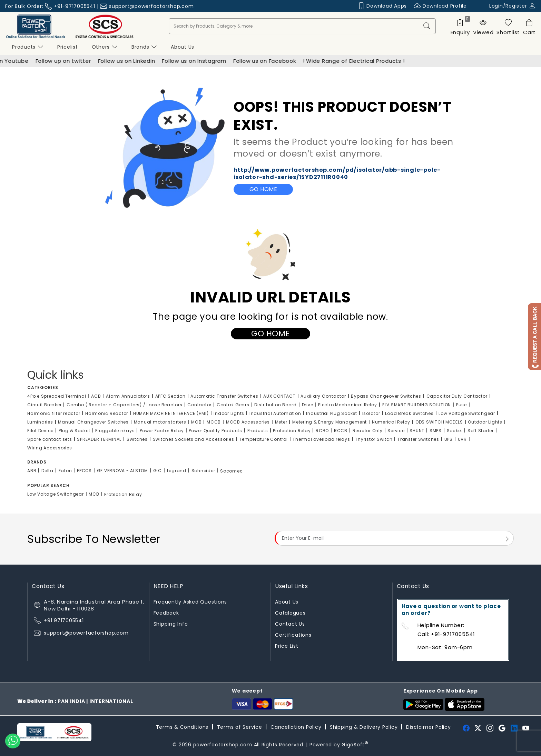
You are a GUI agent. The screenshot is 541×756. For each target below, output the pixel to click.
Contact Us (290, 624)
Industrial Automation (275, 413)
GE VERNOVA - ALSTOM (122, 471)
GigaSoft (355, 745)
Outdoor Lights (485, 422)
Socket (455, 431)
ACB (96, 396)
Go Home (263, 189)
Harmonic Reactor (107, 413)
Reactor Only (368, 431)
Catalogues (290, 613)
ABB (32, 471)
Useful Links (291, 586)
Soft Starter (481, 431)
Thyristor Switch (374, 439)
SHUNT (417, 431)
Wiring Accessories (50, 448)
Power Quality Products (215, 431)
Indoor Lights (229, 413)
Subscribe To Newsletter (94, 539)
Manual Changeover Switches (93, 422)
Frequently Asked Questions (190, 602)
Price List (287, 646)
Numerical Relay (391, 422)
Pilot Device (40, 431)
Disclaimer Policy (429, 727)
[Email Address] (394, 538)
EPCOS (84, 471)
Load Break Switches (409, 413)
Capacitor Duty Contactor (457, 396)
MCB (196, 422)
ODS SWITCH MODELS (439, 422)
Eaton (65, 471)
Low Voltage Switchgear (467, 413)
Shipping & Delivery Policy (364, 727)
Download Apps (382, 6)
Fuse (461, 405)
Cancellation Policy (296, 727)
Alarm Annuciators (128, 396)
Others (105, 47)
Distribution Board (276, 405)
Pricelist (68, 47)
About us (183, 47)
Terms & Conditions (182, 727)
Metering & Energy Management (329, 422)
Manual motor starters (160, 422)
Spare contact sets (50, 439)
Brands (144, 47)
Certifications (293, 635)
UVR (462, 439)
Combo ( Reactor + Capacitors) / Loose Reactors (125, 405)
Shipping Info (171, 624)
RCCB (341, 431)
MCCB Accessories (248, 422)
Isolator (371, 413)
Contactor (199, 405)
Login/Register (513, 6)
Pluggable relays (115, 431)
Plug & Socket (75, 431)
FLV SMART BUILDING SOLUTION (417, 405)
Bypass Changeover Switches (386, 396)
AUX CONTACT (279, 396)
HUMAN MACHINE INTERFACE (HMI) (171, 413)
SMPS (436, 431)
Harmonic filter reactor (54, 413)
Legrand (177, 471)
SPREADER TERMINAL (99, 439)
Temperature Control (263, 439)
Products (28, 47)
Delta (47, 471)
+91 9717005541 (64, 620)
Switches (137, 439)
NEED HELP (169, 586)
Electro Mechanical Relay (348, 405)
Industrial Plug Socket (332, 413)
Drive (308, 405)
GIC (158, 471)
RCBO (322, 431)
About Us (287, 602)
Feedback (166, 613)
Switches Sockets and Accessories (194, 439)
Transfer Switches (418, 439)
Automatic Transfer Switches (224, 396)
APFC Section (170, 396)
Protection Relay (292, 431)
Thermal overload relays (321, 439)
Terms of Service (240, 727)
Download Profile (440, 6)
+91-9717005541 (75, 6)
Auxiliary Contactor (323, 396)
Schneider (203, 471)
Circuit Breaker (44, 405)
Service (396, 431)
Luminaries (40, 422)
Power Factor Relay (162, 431)
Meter (281, 422)
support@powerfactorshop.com (151, 6)
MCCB (214, 422)
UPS (449, 439)
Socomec (231, 471)
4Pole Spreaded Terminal (57, 396)
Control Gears (233, 405)
